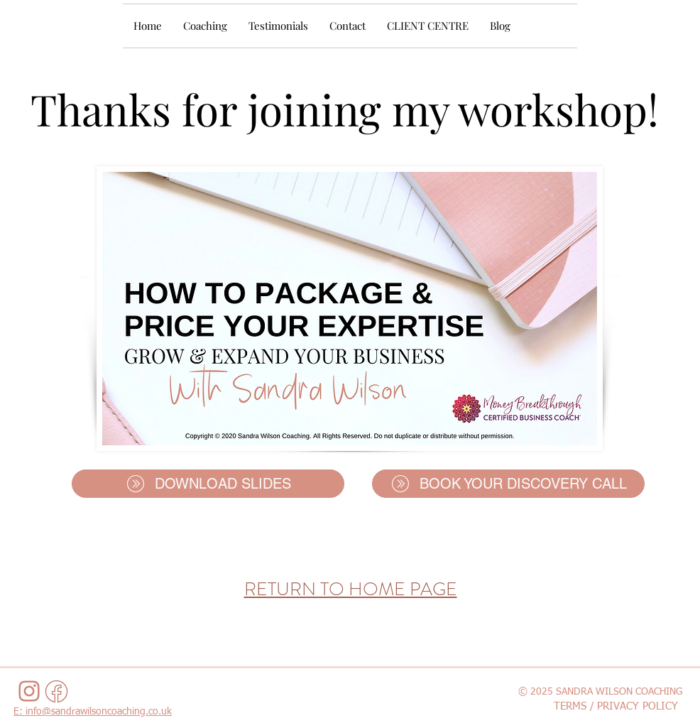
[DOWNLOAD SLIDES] (208, 484)
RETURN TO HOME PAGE (351, 589)
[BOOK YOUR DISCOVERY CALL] (508, 484)
